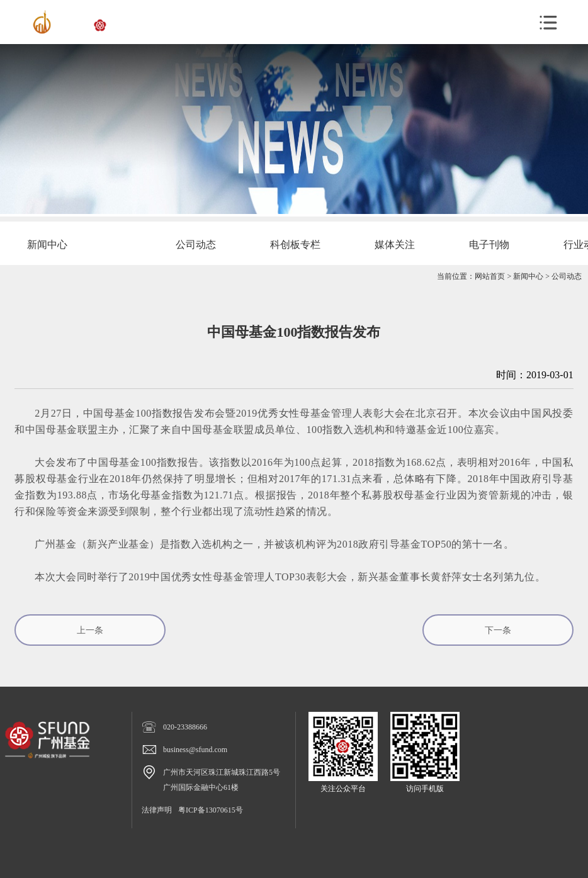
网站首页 (490, 276)
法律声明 (157, 810)
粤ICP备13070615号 (211, 810)
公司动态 (567, 276)
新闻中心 (528, 276)
